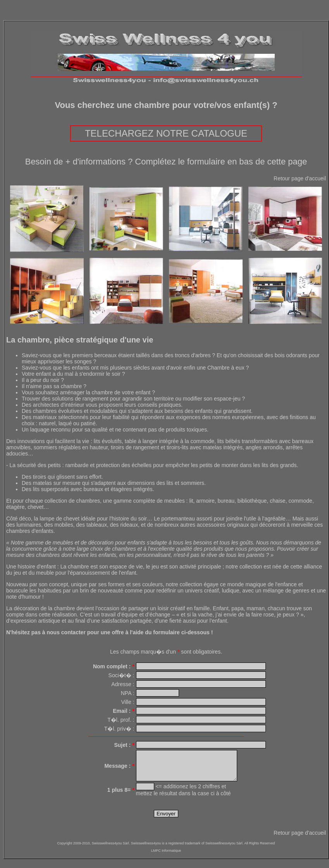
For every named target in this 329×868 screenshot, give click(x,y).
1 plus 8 (121, 796)
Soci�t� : (121, 675)
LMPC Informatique (166, 856)
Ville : (128, 702)
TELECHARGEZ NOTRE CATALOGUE (166, 133)
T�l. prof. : (121, 720)
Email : (123, 711)
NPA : (128, 693)
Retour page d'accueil (300, 178)
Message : (119, 769)
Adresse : (123, 684)
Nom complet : (114, 666)
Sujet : (124, 745)
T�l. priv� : (119, 729)
